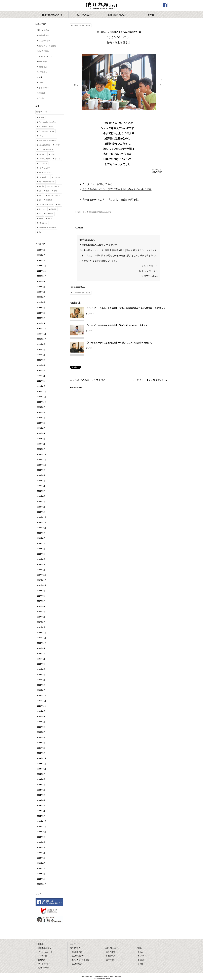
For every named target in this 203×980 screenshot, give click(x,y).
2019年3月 (41, 502)
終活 (40, 214)
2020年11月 (42, 397)
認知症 (41, 218)
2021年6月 (41, 360)
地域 (55, 191)
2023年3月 (41, 250)
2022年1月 (41, 323)
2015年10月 (42, 706)
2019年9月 (41, 470)
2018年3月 (41, 559)
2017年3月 (41, 617)
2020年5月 (41, 428)
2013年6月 (41, 853)
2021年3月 (41, 376)
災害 (40, 200)
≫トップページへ (149, 271)
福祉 (59, 205)
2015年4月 (41, 738)
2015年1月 (41, 753)
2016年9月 (41, 648)
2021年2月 (41, 381)
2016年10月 (42, 643)
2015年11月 (42, 701)
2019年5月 (41, 491)
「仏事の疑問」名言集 (46, 127)
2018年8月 (41, 538)
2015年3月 (41, 743)
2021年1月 (41, 386)
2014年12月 (42, 758)
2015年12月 (42, 696)
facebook (165, 5)
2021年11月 (42, 334)
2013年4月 (41, 863)
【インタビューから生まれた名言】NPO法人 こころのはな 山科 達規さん (119, 343)
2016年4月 (41, 675)
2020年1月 (41, 449)
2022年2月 (41, 318)
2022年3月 (41, 313)
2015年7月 (41, 722)
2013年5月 (41, 858)
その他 (41, 98)
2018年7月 (41, 544)
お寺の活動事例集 (44, 145)
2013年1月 (41, 879)
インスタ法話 (43, 163)
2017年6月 (41, 601)
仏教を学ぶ (43, 67)
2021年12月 (42, 329)
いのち (41, 136)
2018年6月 (41, 549)
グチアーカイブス (44, 168)
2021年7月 (41, 355)
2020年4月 (41, 433)
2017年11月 (42, 580)
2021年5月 (41, 365)
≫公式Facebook (150, 276)
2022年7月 (41, 292)
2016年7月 (41, 659)
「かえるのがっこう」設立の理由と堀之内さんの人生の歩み (117, 189)
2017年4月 (41, 612)
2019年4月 (41, 496)
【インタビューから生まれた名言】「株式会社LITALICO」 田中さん (117, 325)
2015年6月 (41, 727)
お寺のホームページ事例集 (47, 140)
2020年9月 (41, 407)
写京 (40, 191)
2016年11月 (42, 638)
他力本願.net (101, 6)
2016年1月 (41, 690)
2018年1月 (41, 570)
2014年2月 (41, 811)
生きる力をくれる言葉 (47, 46)
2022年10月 (42, 276)
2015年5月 (41, 732)
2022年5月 (41, 302)
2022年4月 (41, 308)
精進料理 (53, 209)
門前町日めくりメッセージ (47, 228)
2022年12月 (42, 266)
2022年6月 (41, 297)
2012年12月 (42, 884)
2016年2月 (41, 685)
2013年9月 (41, 837)
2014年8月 (41, 779)
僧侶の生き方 (44, 35)
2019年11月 (42, 460)
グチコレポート (44, 177)
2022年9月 (41, 281)
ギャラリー (44, 88)
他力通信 (41, 186)
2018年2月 (41, 564)
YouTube (41, 118)
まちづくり (42, 154)
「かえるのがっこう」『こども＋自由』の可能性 (110, 200)
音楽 (40, 232)
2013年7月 (41, 848)
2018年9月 (41, 533)
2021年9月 (41, 344)
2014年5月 (41, 795)
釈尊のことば (43, 223)
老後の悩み (50, 214)
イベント (58, 159)
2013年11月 (42, 827)
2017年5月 (41, 606)
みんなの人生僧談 (44, 159)
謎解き (50, 218)
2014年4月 (41, 800)
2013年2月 (41, 874)
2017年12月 (42, 575)
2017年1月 (41, 627)
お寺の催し (43, 72)
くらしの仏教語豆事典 (46, 150)
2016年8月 (41, 654)
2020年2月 (41, 444)
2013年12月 (42, 821)
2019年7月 (41, 481)
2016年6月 (41, 664)
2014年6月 (41, 790)
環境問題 (49, 200)
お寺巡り (58, 145)
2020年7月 (41, 418)
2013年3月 (41, 869)
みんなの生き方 (44, 41)
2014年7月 (41, 785)
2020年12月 (42, 392)
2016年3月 (41, 680)
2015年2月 (41, 748)
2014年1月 (41, 816)
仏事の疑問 (43, 62)
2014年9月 (41, 774)
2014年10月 (42, 769)
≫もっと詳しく (150, 266)
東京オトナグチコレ (54, 195)
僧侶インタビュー (55, 186)
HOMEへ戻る (77, 387)
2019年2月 (41, 507)
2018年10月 (42, 528)
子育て (41, 195)
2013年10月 (42, 832)
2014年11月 (42, 764)
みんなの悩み (44, 51)
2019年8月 (41, 475)
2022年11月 (42, 271)
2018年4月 (41, 554)
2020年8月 (41, 413)
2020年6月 (41, 423)
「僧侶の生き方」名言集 (46, 131)
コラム (41, 83)
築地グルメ (42, 209)
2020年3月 (41, 439)
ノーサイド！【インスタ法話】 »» (150, 380)
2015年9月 (41, 711)
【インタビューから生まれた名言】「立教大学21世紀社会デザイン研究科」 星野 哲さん (126, 308)
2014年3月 (41, 806)
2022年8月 (41, 287)
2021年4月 (41, 371)
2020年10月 (42, 402)
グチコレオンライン (45, 173)
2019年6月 (41, 486)
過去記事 (42, 93)
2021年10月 (42, 339)
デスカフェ (57, 177)
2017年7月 (41, 596)
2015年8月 (41, 716)
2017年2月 (41, 622)
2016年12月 (42, 633)
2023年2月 (41, 255)
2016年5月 (41, 669)
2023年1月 (41, 261)
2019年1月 (41, 512)
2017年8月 (41, 591)
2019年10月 (42, 465)
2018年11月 (42, 523)
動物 (48, 191)
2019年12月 (42, 454)
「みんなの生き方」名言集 (82, 25)
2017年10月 (42, 585)
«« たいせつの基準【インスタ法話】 (89, 380)
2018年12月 (42, 517)
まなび (53, 154)
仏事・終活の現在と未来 (46, 182)
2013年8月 (41, 842)
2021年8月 (41, 350)
